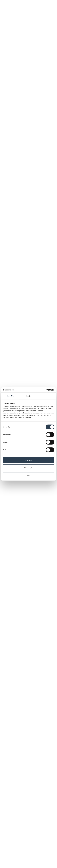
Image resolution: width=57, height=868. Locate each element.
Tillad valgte (29, 468)
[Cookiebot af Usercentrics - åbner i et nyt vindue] (41, 390)
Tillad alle (28, 460)
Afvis (28, 476)
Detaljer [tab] (28, 396)
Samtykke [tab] (10, 396)
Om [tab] (47, 396)
